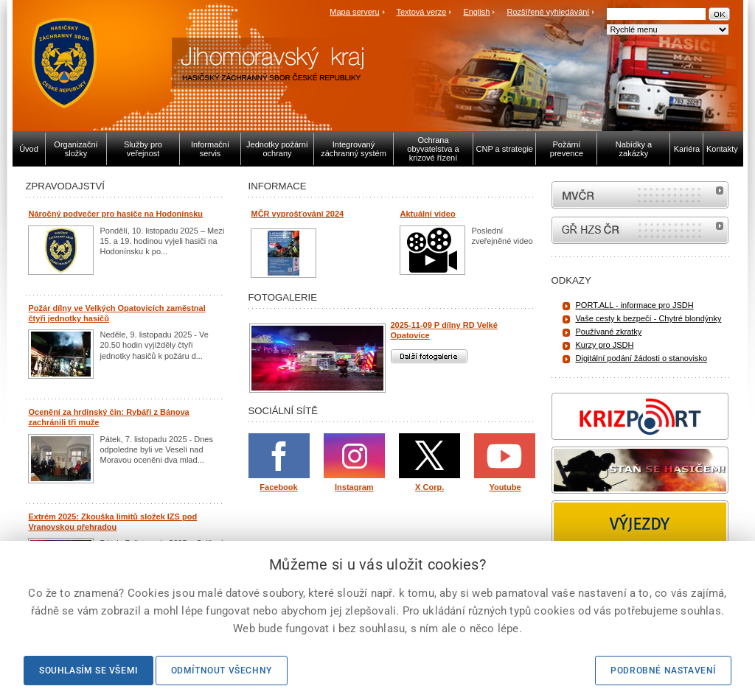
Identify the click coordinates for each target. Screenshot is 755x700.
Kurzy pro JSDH (605, 345)
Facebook (278, 487)
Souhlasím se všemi (88, 671)
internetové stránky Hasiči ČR (640, 230)
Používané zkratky (609, 332)
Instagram (354, 487)
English (476, 12)
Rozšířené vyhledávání (549, 12)
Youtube (505, 487)
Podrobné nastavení (663, 671)
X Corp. (429, 487)
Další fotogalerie (429, 356)
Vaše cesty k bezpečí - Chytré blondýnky (649, 318)
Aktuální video (428, 214)
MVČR (640, 195)
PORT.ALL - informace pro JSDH (635, 305)
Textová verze (421, 12)
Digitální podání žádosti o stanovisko (642, 358)
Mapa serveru (354, 12)
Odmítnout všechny (222, 671)
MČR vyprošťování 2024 (298, 214)
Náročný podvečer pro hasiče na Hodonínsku (116, 214)
